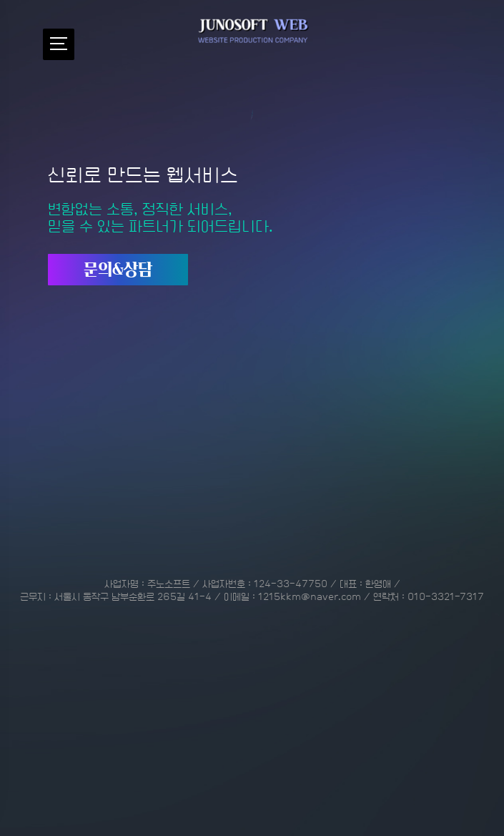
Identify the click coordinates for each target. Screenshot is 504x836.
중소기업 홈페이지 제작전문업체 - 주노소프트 (252, 32)
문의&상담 (118, 247)
